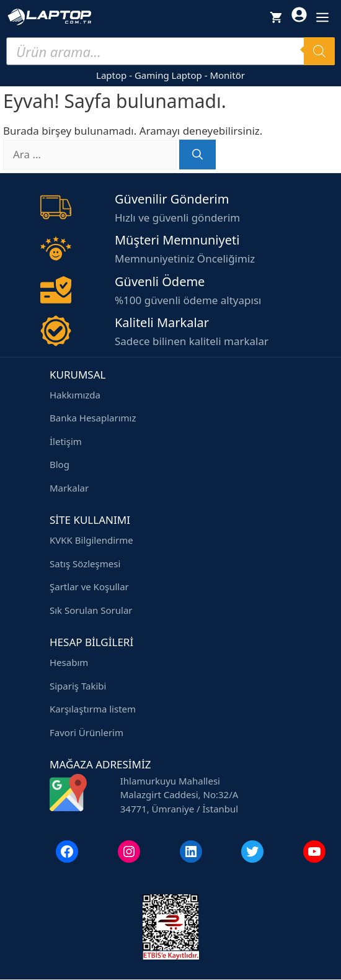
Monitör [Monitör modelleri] (227, 75)
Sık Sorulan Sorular (91, 610)
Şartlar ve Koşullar (89, 587)
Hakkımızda (75, 395)
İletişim (66, 441)
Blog (60, 464)
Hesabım (69, 662)
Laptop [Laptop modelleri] (111, 75)
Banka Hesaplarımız (93, 418)
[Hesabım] (299, 17)
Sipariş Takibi (78, 686)
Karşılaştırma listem (93, 709)
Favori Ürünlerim (86, 732)
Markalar (69, 488)
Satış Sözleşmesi (85, 564)
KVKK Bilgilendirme (91, 540)
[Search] (319, 51)
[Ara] (197, 155)
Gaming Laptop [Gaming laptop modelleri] (168, 75)
